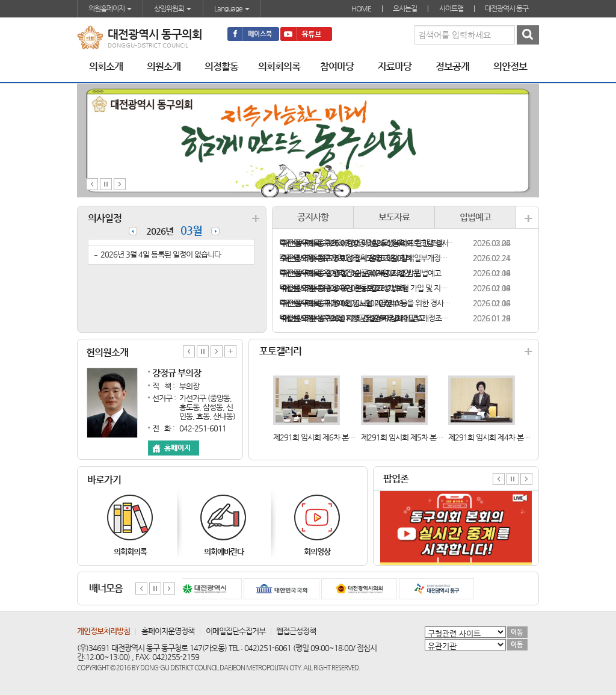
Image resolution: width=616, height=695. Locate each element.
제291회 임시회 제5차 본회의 (405, 437)
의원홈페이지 (110, 8)
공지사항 (313, 217)
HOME (361, 8)
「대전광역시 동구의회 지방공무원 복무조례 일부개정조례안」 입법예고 (366, 318)
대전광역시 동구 (507, 8)
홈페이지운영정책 (168, 631)
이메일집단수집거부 (236, 631)
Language (232, 8)
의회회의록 (130, 551)
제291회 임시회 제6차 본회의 (317, 437)
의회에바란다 (224, 551)
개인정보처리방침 (103, 631)
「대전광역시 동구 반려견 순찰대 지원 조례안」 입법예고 (360, 273)
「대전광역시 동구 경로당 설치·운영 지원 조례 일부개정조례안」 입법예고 (366, 258)
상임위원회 (173, 8)
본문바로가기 (0, 0)
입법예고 (475, 217)
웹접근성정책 (296, 631)
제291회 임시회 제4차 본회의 (492, 437)
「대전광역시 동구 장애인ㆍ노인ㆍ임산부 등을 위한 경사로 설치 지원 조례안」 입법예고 (366, 303)
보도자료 (394, 217)
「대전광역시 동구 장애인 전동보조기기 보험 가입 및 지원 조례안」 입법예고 (366, 288)
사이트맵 (451, 8)
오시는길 (405, 8)
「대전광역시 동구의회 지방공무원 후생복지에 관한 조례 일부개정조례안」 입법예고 (366, 243)
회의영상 (317, 551)
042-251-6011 (203, 428)
